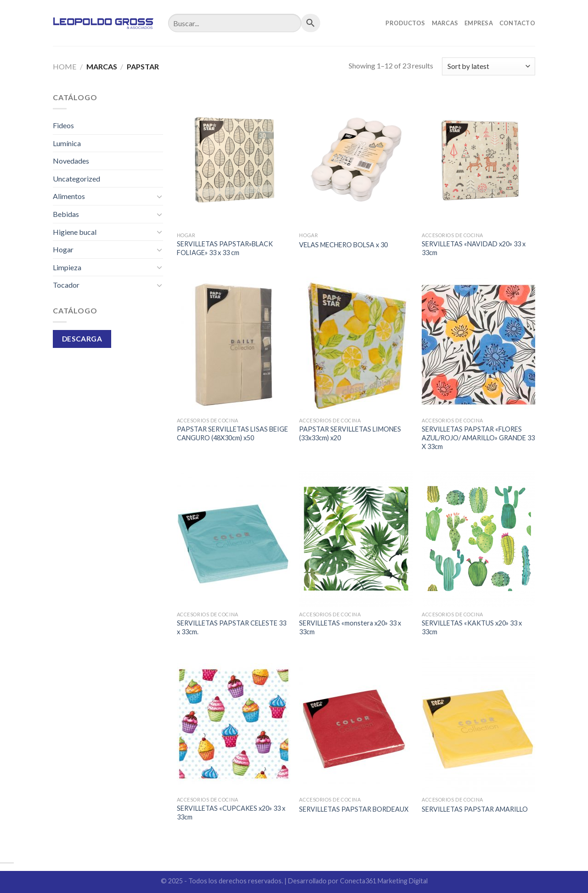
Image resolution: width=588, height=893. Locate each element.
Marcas (445, 23)
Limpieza (67, 267)
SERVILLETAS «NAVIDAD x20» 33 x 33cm (474, 248)
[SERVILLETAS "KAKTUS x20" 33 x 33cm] (478, 539)
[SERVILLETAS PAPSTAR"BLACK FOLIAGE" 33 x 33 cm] (234, 159)
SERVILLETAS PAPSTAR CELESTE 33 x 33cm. (232, 627)
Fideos (63, 125)
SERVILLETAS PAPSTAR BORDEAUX (354, 809)
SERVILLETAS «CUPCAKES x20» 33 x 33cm (231, 813)
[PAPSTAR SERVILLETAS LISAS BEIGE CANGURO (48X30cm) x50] (234, 345)
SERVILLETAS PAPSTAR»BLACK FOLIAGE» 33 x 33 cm (225, 248)
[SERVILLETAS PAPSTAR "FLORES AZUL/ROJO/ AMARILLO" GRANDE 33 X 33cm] (478, 345)
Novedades (71, 161)
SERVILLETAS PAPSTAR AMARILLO (475, 809)
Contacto (517, 23)
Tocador (66, 285)
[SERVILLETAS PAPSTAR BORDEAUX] (356, 724)
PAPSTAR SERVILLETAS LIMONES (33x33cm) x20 (350, 433)
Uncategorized (76, 179)
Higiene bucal (75, 232)
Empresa (479, 23)
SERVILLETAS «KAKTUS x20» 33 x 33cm (472, 627)
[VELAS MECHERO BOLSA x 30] (356, 159)
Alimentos (69, 196)
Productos (405, 23)
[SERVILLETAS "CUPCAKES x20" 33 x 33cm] (234, 724)
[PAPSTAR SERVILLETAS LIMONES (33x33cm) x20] (356, 345)
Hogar (63, 249)
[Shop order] (489, 66)
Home (65, 66)
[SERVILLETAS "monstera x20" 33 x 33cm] (356, 539)
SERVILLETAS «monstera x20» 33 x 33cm (350, 627)
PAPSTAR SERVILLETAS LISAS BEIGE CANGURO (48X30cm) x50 (232, 433)
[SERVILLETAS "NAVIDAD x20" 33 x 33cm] (478, 159)
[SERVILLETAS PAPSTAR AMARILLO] (478, 724)
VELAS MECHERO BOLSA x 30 (343, 245)
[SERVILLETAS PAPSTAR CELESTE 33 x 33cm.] (234, 539)
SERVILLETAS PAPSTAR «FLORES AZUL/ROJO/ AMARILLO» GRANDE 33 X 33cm (478, 438)
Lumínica (67, 143)
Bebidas (66, 214)
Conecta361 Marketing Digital (384, 881)
